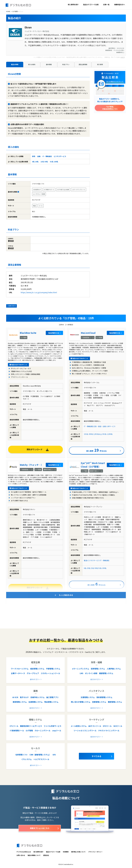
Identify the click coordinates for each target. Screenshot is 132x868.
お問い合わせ (21, 855)
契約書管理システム (104, 697)
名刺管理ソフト (22, 755)
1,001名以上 (98, 434)
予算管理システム (53, 669)
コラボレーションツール (50, 673)
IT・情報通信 (47, 156)
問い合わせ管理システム (81, 702)
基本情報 (49, 64)
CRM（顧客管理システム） (40, 755)
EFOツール (107, 726)
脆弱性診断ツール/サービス (31, 726)
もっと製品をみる (66, 595)
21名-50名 (44, 162)
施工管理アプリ (52, 697)
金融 (39, 156)
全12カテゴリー (96, 679)
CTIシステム (27, 759)
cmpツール (57, 731)
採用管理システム (98, 669)
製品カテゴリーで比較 (91, 5)
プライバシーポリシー (95, 852)
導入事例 (100, 64)
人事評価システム (114, 669)
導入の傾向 (32, 64)
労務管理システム (99, 702)
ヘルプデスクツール (41, 759)
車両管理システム (20, 702)
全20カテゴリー (96, 708)
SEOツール (118, 726)
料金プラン (66, 64)
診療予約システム (38, 697)
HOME (8, 11)
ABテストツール (95, 726)
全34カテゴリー (35, 708)
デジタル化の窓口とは (24, 852)
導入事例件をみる (96, 450)
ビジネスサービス (60, 156)
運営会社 (46, 855)
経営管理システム (37, 669)
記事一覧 (106, 5)
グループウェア (33, 673)
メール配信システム (79, 726)
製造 (85, 560)
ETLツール (14, 726)
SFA (54, 755)
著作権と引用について (78, 852)
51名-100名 (54, 162)
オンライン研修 (91, 673)
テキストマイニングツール (109, 731)
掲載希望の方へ (120, 5)
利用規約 (66, 852)
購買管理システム (115, 702)
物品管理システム (51, 702)
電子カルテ (24, 697)
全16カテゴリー (96, 737)
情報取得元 (120, 52)
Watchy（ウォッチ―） (31, 465)
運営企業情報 (83, 64)
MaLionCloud (88, 333)
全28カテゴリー (35, 737)
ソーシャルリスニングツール (85, 731)
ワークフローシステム (20, 669)
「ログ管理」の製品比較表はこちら (110, 108)
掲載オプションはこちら (40, 828)
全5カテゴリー (35, 765)
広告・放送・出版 (100, 426)
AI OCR (15, 697)
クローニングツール (42, 731)
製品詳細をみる (54, 333)
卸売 (34, 156)
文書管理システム (88, 697)
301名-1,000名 (107, 434)
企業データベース (18, 673)
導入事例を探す (73, 5)
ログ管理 (15, 11)
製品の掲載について (34, 855)
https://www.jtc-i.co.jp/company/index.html (39, 292)
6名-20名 (35, 162)
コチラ (123, 57)
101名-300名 (88, 434)
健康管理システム (106, 673)
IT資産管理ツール (17, 731)
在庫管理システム (36, 702)
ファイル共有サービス (52, 726)
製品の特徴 (15, 64)
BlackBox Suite (28, 333)
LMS (82, 673)
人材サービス (111, 426)
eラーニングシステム (81, 669)
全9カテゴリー (35, 679)
